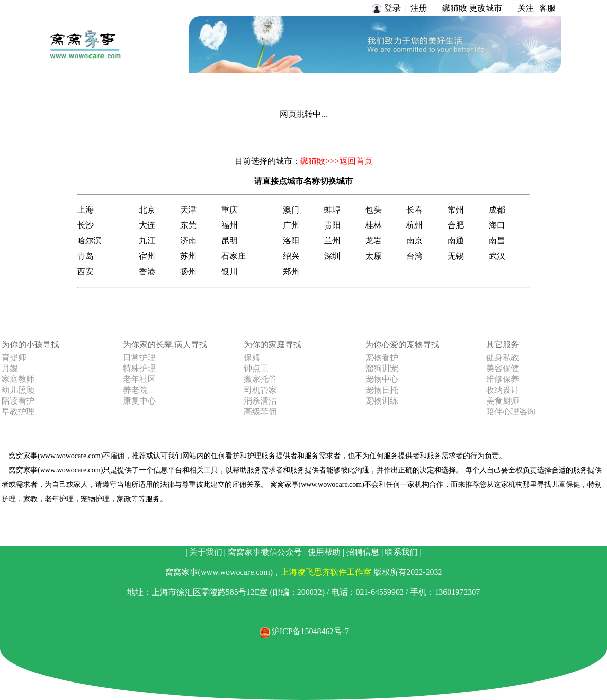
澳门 (291, 210)
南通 (456, 241)
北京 (147, 210)
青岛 (85, 256)
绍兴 (291, 256)
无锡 (456, 256)
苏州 (188, 256)
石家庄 (234, 256)
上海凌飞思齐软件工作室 (326, 572)
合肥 (456, 225)
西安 (85, 272)
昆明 (229, 241)
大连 (147, 225)
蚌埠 (332, 210)
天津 (188, 210)
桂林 (373, 225)
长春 (415, 210)
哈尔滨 (90, 241)
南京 (415, 241)
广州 (291, 225)
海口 (497, 225)
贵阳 (332, 225)
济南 (188, 241)
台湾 (415, 256)
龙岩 (373, 241)
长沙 (85, 225)
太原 (373, 256)
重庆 (229, 210)
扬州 (188, 272)
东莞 (188, 225)
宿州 (147, 256)
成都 (497, 210)
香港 (147, 272)
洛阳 (291, 241)
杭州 (415, 225)
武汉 (497, 256)
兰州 (332, 241)
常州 (456, 210)
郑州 (291, 272)
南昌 (497, 241)
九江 (147, 241)
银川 (229, 272)
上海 (85, 210)
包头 (373, 210)
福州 (229, 225)
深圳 (332, 256)
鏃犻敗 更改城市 (472, 8)
